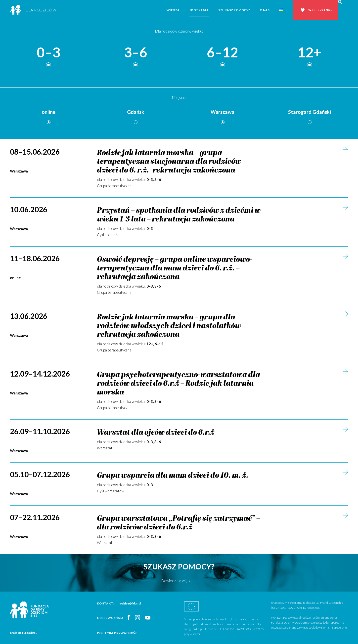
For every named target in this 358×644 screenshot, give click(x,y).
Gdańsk (136, 112)
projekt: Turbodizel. (23, 633)
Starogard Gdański (310, 112)
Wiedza (173, 10)
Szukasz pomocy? (234, 10)
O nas (265, 10)
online (49, 112)
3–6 (135, 53)
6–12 (223, 53)
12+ (310, 53)
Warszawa (223, 112)
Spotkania (199, 10)
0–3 (48, 53)
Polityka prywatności (118, 633)
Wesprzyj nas (320, 10)
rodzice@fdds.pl (130, 603)
